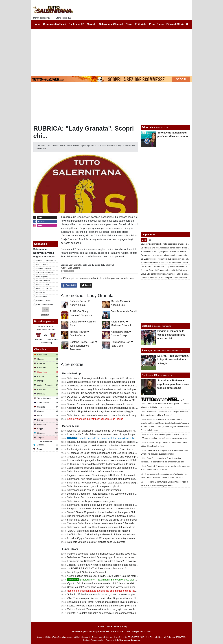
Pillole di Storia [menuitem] (175, 24)
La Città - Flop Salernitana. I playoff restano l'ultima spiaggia (100, 412)
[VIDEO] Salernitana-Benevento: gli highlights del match (98, 531)
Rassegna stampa (152, 351)
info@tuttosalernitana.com (128, 640)
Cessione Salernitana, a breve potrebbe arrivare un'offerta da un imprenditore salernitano (116, 523)
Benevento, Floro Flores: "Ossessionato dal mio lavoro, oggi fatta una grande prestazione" (117, 602)
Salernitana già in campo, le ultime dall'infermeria (94, 490)
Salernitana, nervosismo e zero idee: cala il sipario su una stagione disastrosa (110, 483)
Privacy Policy (121, 626)
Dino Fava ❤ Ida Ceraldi (124, 311)
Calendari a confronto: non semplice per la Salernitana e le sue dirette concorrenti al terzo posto (120, 382)
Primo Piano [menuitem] (156, 24)
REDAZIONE (90, 632)
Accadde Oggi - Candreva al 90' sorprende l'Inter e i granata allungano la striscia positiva (116, 538)
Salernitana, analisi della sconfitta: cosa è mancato (95, 471)
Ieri (150, 240)
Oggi (144, 240)
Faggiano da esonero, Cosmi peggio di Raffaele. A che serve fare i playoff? (108, 475)
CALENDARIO (118, 632)
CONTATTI (131, 632)
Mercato (146, 326)
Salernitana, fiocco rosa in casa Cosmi (88, 497)
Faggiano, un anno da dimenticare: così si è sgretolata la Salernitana (105, 509)
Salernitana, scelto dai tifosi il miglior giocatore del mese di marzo (103, 527)
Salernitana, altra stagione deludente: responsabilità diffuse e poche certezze (109, 378)
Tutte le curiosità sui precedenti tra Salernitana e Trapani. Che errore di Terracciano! (119, 438)
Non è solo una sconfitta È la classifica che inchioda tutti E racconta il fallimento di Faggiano (117, 591)
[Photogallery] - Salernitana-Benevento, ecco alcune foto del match (110, 580)
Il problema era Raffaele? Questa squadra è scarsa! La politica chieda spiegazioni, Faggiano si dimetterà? (125, 561)
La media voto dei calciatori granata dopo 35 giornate (96, 542)
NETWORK (77, 632)
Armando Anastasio (45, 272)
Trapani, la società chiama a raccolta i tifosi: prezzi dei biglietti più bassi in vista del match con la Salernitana (126, 442)
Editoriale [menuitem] (141, 24)
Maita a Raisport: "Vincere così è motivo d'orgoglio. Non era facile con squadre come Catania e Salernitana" (126, 609)
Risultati (46, 315)
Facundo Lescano (44, 301)
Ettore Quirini (42, 276)
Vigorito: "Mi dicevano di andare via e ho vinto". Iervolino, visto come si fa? (108, 583)
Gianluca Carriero (44, 289)
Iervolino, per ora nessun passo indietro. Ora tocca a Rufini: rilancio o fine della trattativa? (116, 431)
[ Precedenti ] (46, 343)
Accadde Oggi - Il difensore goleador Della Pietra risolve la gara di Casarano (109, 408)
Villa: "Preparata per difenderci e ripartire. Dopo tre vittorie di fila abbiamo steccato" (113, 598)
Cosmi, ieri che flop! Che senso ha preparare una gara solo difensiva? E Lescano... (113, 468)
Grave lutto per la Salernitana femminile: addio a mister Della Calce (104, 386)
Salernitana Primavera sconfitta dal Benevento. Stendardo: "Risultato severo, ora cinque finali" (119, 400)
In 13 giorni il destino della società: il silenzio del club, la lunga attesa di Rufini (110, 464)
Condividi (69, 285)
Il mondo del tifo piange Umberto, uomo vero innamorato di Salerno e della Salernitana (115, 460)
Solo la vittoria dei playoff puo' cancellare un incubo (95, 419)
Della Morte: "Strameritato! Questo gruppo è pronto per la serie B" (103, 557)
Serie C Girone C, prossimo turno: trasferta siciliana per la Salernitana (105, 512)
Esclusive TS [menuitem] (76, 24)
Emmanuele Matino (45, 305)
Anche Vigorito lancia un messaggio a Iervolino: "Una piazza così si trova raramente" (113, 449)
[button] (46, 309)
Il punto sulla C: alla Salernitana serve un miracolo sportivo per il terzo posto (109, 434)
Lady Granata (75, 265)
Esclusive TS (149, 375)
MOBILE (141, 632)
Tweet (86, 285)
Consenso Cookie (104, 626)
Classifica (40, 349)
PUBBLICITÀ (103, 632)
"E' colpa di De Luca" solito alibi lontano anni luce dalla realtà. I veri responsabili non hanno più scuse (123, 453)
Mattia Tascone (43, 281)
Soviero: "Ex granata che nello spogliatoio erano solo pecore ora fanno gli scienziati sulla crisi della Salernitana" (128, 404)
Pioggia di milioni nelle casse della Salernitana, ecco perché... (171, 335)
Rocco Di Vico (43, 285)
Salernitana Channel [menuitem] (111, 24)
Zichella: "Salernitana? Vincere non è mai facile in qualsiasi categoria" (105, 565)
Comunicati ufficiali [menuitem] (55, 24)
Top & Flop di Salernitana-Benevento (87, 572)
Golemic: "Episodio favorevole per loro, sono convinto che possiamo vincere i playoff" (114, 594)
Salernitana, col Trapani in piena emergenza (91, 501)
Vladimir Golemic (44, 268)
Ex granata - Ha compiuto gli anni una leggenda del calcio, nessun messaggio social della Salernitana (123, 393)
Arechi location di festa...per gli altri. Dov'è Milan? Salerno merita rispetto (107, 576)
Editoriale (147, 127)
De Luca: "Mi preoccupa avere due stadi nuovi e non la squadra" (102, 397)
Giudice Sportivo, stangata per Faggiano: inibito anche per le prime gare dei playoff (113, 457)
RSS (149, 632)
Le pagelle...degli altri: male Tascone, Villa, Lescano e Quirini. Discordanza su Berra (113, 494)
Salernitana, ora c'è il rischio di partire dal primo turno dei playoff (102, 520)
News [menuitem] (129, 24)
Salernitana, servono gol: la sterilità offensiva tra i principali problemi (104, 389)
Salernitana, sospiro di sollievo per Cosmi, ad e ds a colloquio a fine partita (108, 505)
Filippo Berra (42, 264)
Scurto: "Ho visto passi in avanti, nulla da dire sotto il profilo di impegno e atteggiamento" (116, 606)
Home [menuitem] (37, 24)
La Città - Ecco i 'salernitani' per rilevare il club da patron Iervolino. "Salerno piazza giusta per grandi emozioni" (128, 535)
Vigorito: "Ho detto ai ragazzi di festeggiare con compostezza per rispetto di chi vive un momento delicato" (125, 613)
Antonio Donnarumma (46, 260)
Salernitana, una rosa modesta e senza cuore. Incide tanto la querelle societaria (111, 415)
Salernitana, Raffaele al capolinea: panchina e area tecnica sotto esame (173, 384)
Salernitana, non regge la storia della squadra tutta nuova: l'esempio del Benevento (113, 479)
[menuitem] (187, 24)
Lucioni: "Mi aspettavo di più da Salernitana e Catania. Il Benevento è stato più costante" (116, 516)
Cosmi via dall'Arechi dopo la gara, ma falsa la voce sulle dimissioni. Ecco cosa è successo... (118, 587)
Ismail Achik (42, 297)
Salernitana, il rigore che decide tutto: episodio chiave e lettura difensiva (106, 446)
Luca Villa (41, 293)
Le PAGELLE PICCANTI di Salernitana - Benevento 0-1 (98, 569)
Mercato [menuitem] (92, 24)
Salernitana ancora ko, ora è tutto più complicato (94, 486)
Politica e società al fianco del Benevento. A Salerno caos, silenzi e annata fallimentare (115, 554)
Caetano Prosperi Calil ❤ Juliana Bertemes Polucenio (83, 346)
